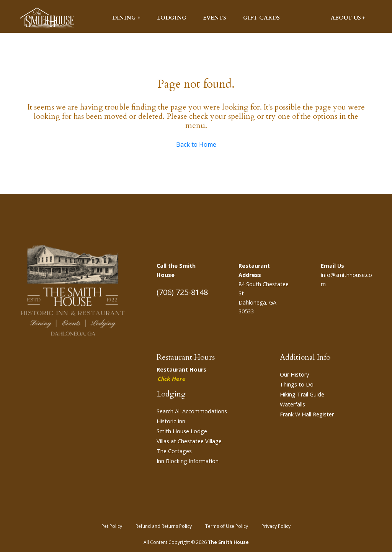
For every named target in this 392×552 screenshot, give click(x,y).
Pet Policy (112, 526)
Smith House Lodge (182, 431)
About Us (346, 18)
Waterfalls (292, 404)
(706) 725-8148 (182, 292)
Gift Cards (261, 18)
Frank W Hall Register (307, 414)
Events (215, 18)
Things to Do (297, 384)
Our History (294, 374)
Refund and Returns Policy (164, 526)
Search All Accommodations (192, 411)
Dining (124, 18)
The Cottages (174, 451)
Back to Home (196, 144)
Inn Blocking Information (188, 461)
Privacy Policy (276, 526)
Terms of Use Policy (227, 526)
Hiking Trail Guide (302, 394)
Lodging (172, 18)
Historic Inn (171, 421)
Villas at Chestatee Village (189, 441)
